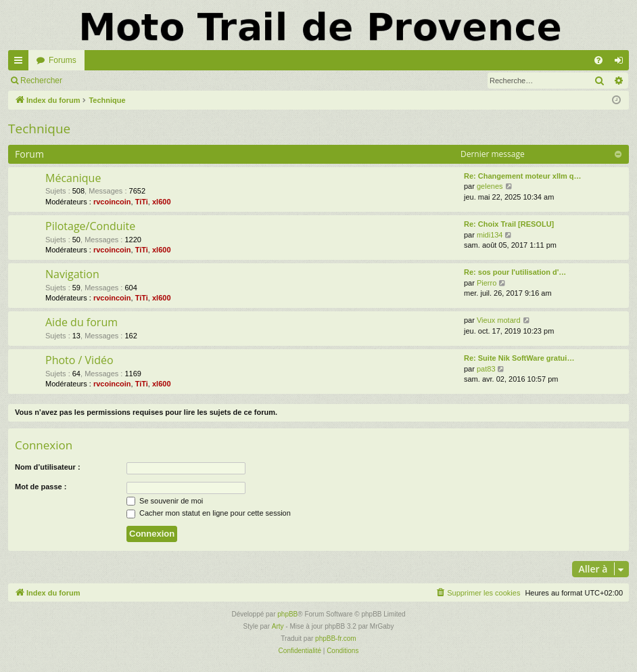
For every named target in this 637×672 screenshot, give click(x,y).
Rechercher (41, 81)
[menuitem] (598, 60)
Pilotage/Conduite (90, 226)
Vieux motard (499, 320)
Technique (39, 129)
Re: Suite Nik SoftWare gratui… (519, 358)
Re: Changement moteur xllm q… (523, 176)
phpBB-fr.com (336, 639)
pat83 (486, 369)
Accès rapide (21, 63)
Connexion (101, 81)
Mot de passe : (41, 487)
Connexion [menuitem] (622, 63)
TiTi (142, 202)
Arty (278, 626)
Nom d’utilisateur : (48, 467)
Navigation (72, 274)
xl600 (162, 202)
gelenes (490, 186)
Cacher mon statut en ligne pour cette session (209, 513)
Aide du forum (81, 322)
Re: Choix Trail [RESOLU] (509, 224)
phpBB (287, 614)
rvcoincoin (112, 202)
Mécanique (73, 178)
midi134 (490, 235)
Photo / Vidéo (79, 360)
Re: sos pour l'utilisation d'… (515, 272)
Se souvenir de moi (165, 501)
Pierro (487, 283)
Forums (63, 60)
